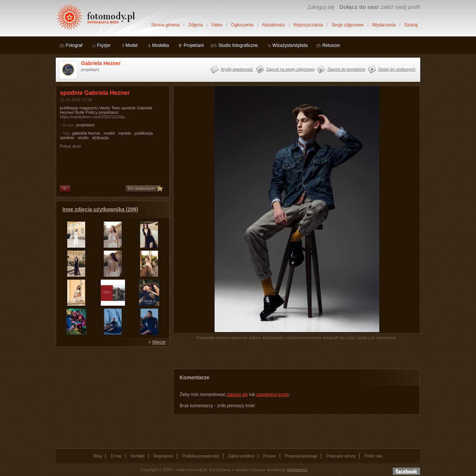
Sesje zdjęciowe (348, 25)
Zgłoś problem (241, 456)
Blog (97, 456)
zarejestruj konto (273, 395)
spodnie (67, 138)
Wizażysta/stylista (290, 45)
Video (217, 25)
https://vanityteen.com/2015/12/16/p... (94, 117)
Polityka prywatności (201, 456)
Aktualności (273, 25)
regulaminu (297, 470)
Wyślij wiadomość (237, 69)
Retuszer (331, 45)
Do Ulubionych (141, 189)
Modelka (160, 45)
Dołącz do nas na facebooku (406, 471)
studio (83, 138)
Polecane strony (341, 456)
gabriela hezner (86, 133)
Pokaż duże (70, 146)
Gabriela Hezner (101, 63)
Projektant (194, 45)
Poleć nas (373, 456)
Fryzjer (104, 45)
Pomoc (270, 456)
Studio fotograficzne (238, 45)
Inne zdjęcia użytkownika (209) (100, 209)
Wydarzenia (384, 25)
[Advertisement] (112, 397)
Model (131, 45)
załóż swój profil (380, 7)
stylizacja (100, 138)
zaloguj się (237, 395)
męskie (125, 133)
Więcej (159, 342)
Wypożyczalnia (308, 25)
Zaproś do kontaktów (346, 69)
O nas (116, 456)
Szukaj (411, 25)
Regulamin (163, 456)
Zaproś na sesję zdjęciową (290, 69)
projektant (85, 125)
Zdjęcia (195, 25)
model (109, 133)
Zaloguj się (321, 7)
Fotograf (74, 45)
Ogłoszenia (242, 25)
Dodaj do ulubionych (397, 69)
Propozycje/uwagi (301, 456)
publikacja (144, 133)
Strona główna (165, 25)
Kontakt (137, 456)
